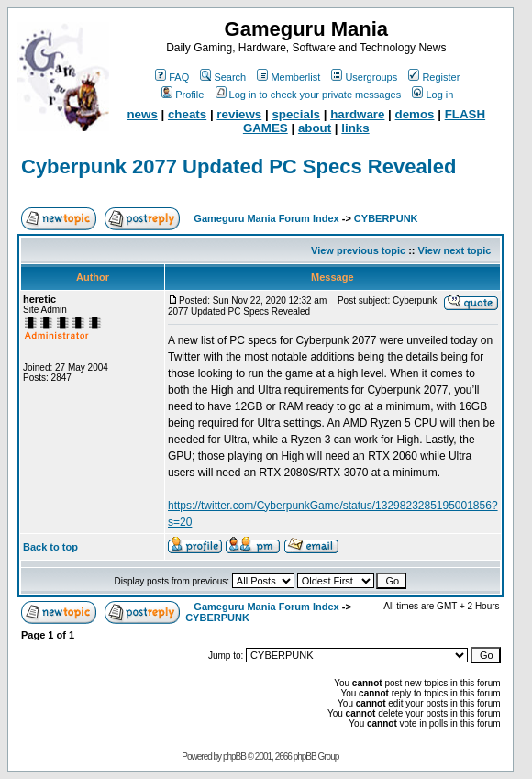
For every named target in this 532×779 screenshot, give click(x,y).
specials (296, 114)
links (355, 128)
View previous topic (358, 250)
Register (434, 77)
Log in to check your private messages (309, 95)
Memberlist (288, 77)
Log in (432, 95)
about (315, 128)
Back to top (50, 547)
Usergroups (364, 77)
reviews (239, 114)
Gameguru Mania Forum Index (266, 218)
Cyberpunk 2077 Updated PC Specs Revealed (238, 167)
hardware (357, 114)
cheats (187, 114)
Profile (183, 95)
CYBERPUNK (386, 218)
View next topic (455, 250)
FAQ (172, 77)
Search (223, 77)
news (142, 114)
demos (415, 114)
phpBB (234, 757)
